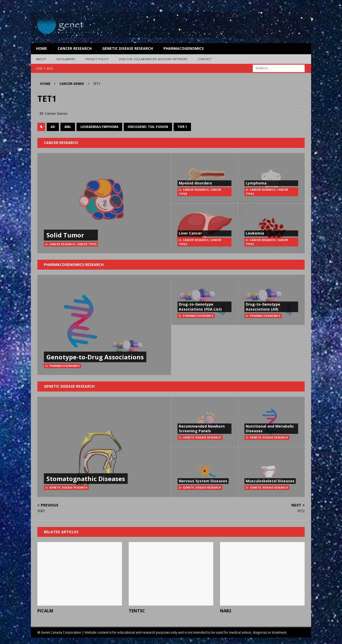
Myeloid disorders (195, 183)
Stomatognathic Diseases (86, 479)
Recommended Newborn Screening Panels (202, 429)
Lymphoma (256, 183)
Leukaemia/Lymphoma (99, 127)
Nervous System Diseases (203, 481)
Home (42, 48)
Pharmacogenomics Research (74, 265)
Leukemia (255, 233)
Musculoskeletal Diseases (270, 481)
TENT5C (137, 611)
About (41, 59)
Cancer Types (87, 244)
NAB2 (226, 611)
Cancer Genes (56, 113)
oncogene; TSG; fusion (148, 127)
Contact (205, 59)
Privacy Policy (97, 59)
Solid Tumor (65, 235)
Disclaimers (66, 59)
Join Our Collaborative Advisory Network (153, 59)
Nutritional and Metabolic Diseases (270, 429)
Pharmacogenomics (184, 48)
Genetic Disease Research (128, 48)
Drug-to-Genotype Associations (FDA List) (200, 307)
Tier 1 (182, 127)
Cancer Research (75, 48)
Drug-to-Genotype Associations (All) (263, 307)
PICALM (45, 611)
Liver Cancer (190, 233)
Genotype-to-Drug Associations (95, 357)
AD (53, 127)
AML (68, 127)
